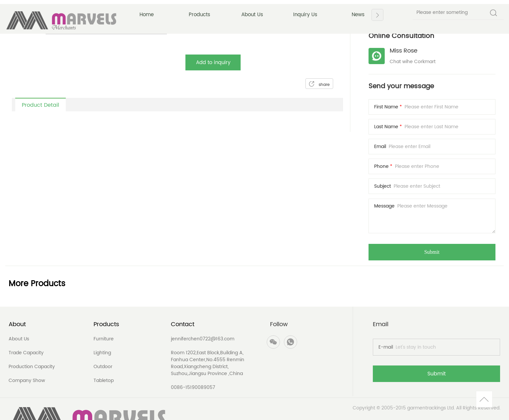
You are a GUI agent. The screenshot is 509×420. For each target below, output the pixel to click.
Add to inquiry (213, 63)
